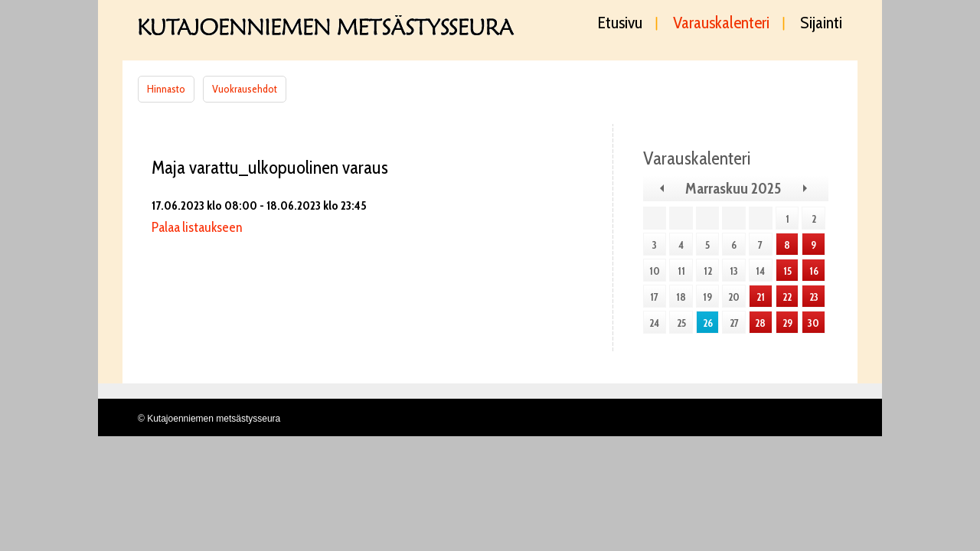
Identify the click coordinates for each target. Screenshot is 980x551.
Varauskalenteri (721, 24)
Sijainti (821, 24)
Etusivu (620, 24)
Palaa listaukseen (197, 227)
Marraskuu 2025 (733, 188)
